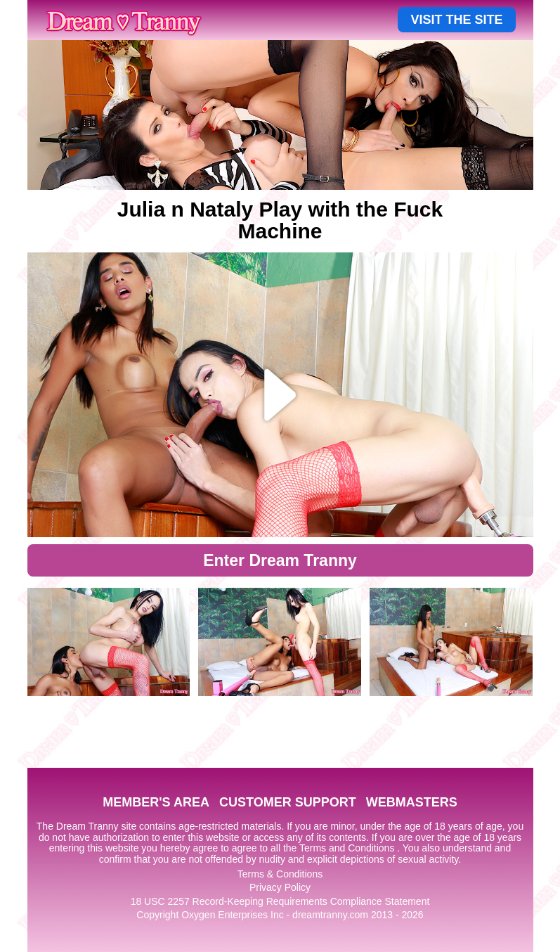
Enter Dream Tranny (280, 560)
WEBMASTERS (412, 802)
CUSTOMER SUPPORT (288, 802)
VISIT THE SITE (456, 20)
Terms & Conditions (280, 874)
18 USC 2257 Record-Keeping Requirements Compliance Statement (280, 901)
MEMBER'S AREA (156, 802)
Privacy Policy (280, 887)
